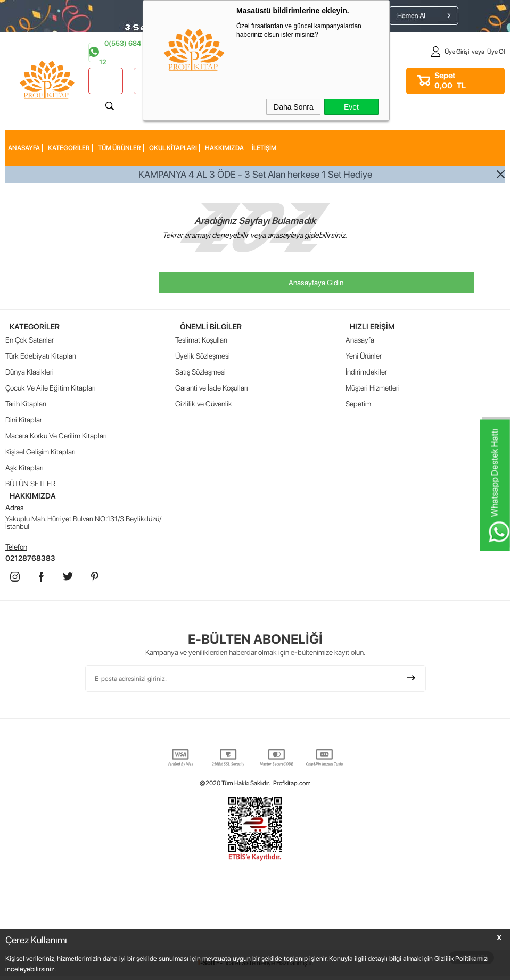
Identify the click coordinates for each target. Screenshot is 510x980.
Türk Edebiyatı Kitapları (41, 356)
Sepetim (358, 404)
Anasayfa (360, 340)
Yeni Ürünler (364, 356)
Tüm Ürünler (120, 148)
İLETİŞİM (264, 148)
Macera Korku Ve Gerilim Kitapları (56, 436)
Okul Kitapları (173, 148)
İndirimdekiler (366, 372)
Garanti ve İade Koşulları (212, 388)
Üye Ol (496, 52)
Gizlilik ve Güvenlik (204, 404)
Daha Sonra (294, 107)
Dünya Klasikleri (30, 372)
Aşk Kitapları (24, 468)
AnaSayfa (24, 148)
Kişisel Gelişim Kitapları (40, 452)
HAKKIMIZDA (224, 148)
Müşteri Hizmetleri (373, 388)
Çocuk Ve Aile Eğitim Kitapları (51, 388)
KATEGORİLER (69, 148)
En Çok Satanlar (30, 340)
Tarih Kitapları (26, 404)
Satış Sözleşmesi (200, 372)
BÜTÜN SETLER (30, 484)
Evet (351, 107)
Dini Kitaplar (24, 420)
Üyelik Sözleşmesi (203, 356)
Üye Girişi (457, 52)
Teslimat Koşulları (201, 340)
